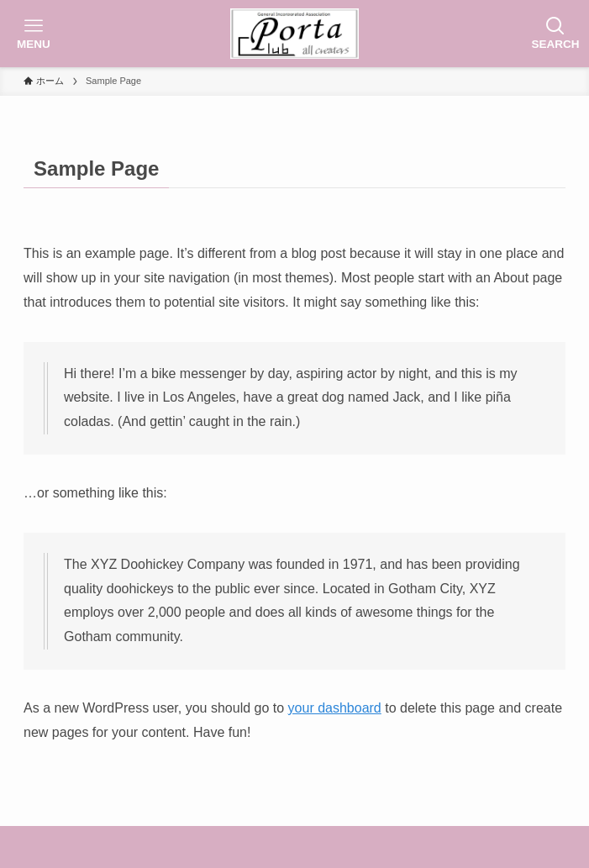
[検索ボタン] (555, 34)
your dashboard (335, 708)
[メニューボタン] (34, 34)
